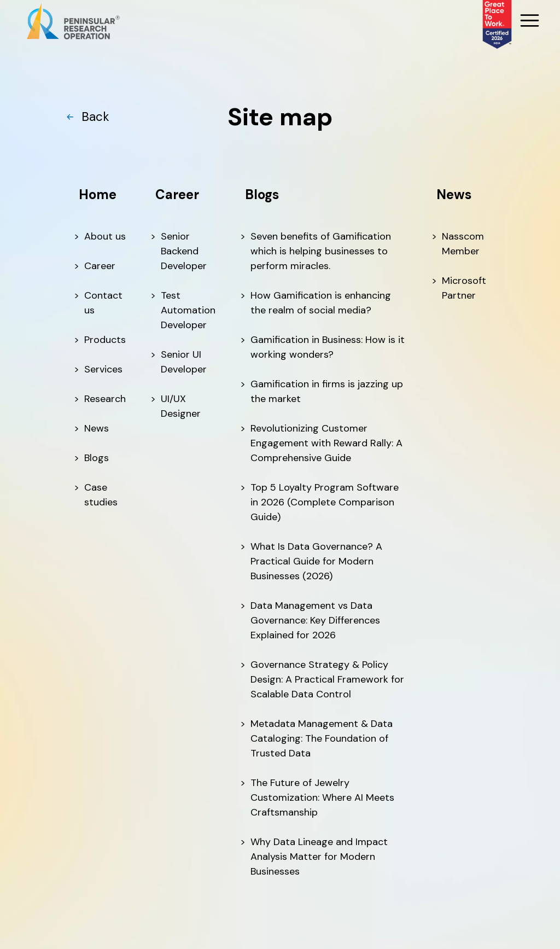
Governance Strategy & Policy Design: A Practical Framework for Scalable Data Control (327, 679)
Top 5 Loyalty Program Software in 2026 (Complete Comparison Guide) (325, 502)
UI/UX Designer (181, 406)
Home (98, 194)
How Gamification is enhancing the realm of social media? (321, 303)
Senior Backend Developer (184, 251)
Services (103, 369)
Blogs (97, 458)
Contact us (103, 303)
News (97, 428)
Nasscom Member (463, 244)
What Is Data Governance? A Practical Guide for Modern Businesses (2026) (316, 561)
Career (100, 266)
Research (105, 399)
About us (105, 236)
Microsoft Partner (464, 288)
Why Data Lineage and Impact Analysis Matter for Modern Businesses (319, 857)
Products (105, 340)
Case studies (101, 495)
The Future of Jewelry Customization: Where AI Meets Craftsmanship (322, 797)
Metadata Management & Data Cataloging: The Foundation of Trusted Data (322, 738)
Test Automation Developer (188, 310)
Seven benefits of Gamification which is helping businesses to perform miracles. (321, 251)
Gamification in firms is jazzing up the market (327, 391)
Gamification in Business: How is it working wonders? (328, 347)
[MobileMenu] (528, 21)
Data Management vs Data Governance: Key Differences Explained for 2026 (315, 620)
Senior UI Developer (184, 362)
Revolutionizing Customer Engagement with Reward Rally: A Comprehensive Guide (326, 443)
